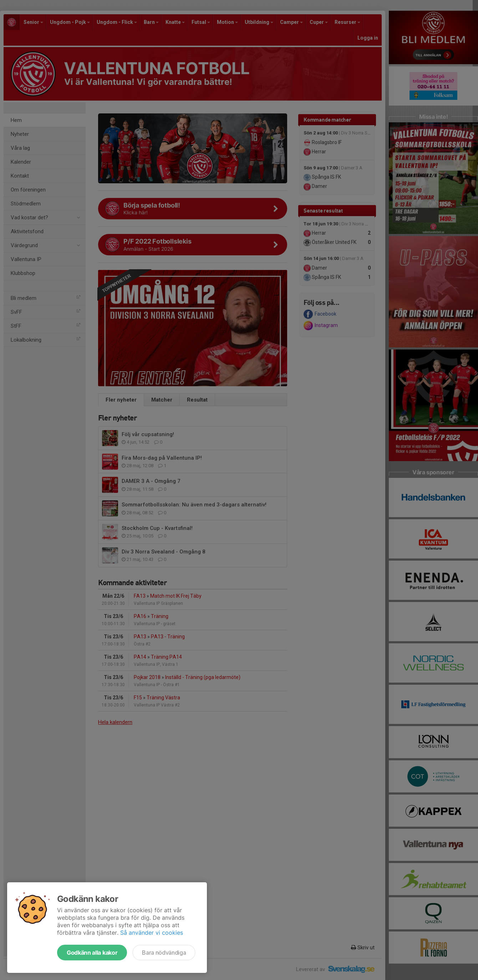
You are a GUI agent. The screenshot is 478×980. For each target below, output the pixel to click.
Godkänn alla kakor (92, 953)
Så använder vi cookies (152, 933)
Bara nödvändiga (164, 953)
